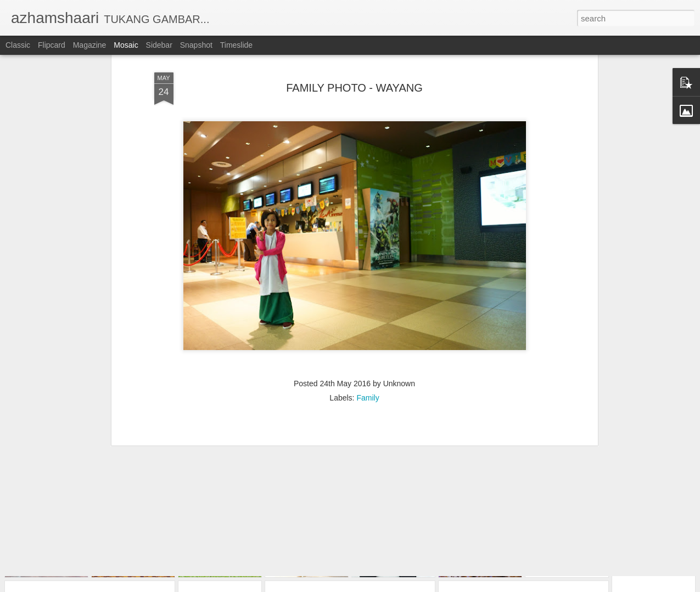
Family (368, 349)
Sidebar (159, 45)
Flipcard (52, 45)
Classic (18, 45)
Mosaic (126, 45)
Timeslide (236, 45)
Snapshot (196, 45)
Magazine (90, 45)
